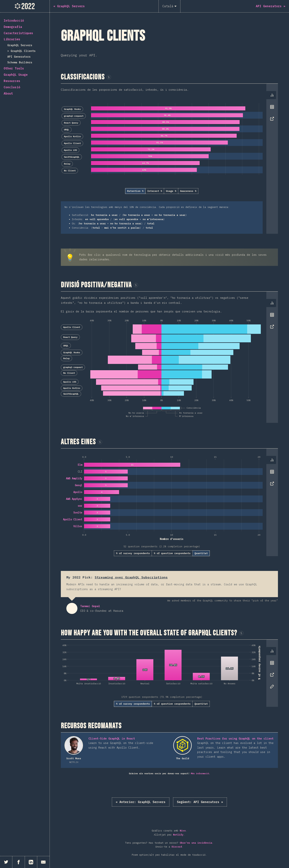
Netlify (178, 835)
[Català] (169, 6)
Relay (67, 164)
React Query (71, 123)
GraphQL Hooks (72, 109)
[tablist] (271, 109)
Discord (177, 847)
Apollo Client (72, 143)
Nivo (183, 831)
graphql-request (74, 116)
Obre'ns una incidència (196, 843)
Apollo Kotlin (72, 136)
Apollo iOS (70, 150)
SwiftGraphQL (72, 157)
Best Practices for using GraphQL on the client (235, 738)
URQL (67, 130)
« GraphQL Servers (141, 802)
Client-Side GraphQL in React (112, 738)
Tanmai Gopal (72, 608)
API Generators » (200, 802)
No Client (70, 171)
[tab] (272, 95)
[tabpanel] (169, 159)
